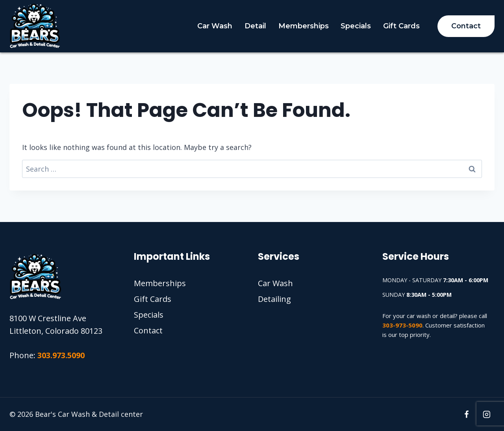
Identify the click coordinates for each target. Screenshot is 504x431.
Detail (255, 26)
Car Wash (215, 26)
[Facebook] (467, 414)
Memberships (304, 26)
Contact (466, 26)
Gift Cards (401, 26)
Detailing (274, 299)
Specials (356, 26)
